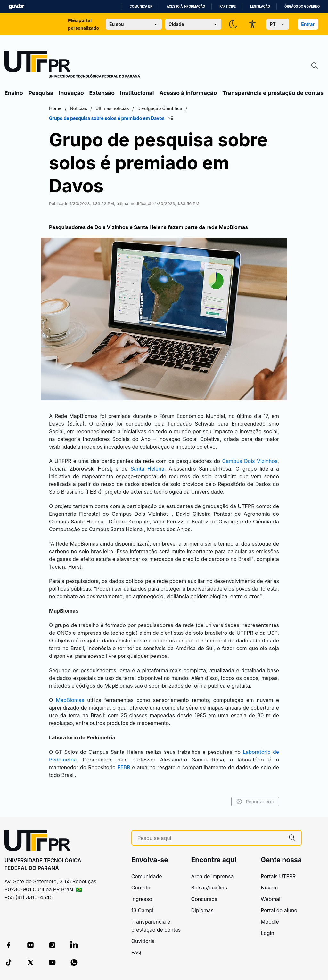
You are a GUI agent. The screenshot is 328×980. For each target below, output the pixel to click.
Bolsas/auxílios (209, 888)
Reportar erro (255, 801)
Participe (228, 7)
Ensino (14, 93)
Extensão (102, 93)
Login (267, 933)
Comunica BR (141, 7)
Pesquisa (41, 93)
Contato (141, 888)
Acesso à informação (186, 7)
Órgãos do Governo (302, 7)
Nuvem (269, 888)
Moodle (270, 922)
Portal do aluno (279, 910)
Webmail (271, 899)
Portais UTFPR (278, 876)
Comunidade (147, 876)
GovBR (16, 7)
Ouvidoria (143, 941)
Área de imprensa (212, 876)
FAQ (136, 952)
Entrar (308, 24)
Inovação (71, 93)
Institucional (137, 93)
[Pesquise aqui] (210, 838)
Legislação (260, 7)
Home (55, 108)
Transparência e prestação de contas (273, 93)
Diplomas (202, 910)
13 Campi (142, 910)
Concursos (204, 899)
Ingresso (142, 899)
